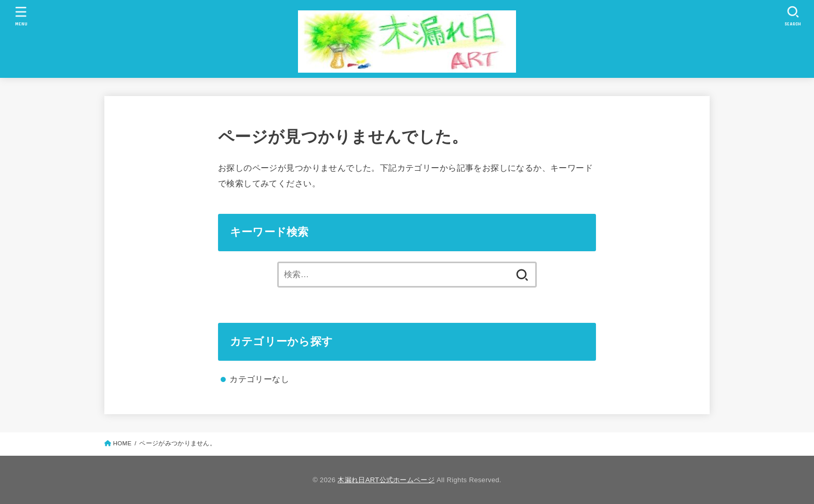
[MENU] (21, 16)
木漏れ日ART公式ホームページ (386, 480)
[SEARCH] (793, 16)
